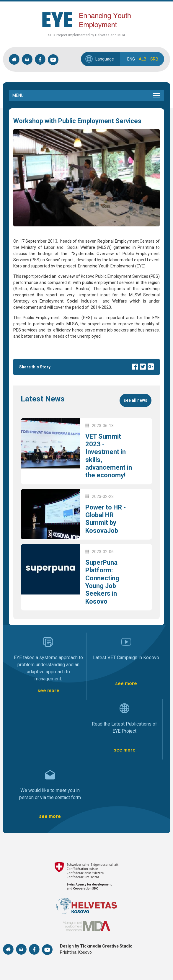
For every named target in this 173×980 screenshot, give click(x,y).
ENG (131, 59)
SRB (154, 59)
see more (48, 691)
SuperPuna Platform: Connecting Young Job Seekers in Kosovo (102, 582)
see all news (136, 400)
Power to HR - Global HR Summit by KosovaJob (106, 519)
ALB (143, 59)
